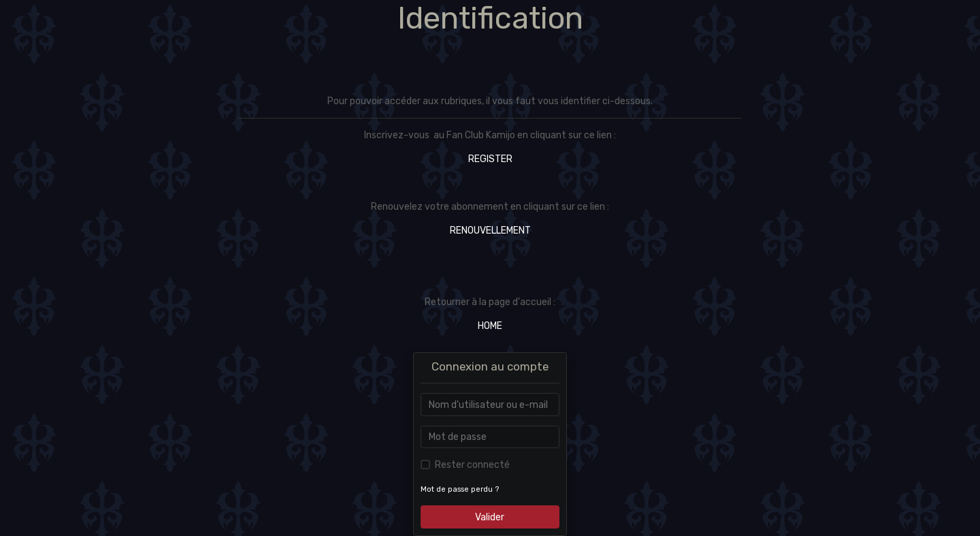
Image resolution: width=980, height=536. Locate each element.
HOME (490, 326)
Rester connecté (472, 465)
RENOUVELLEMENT (490, 231)
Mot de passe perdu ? (460, 489)
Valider (490, 517)
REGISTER (490, 159)
